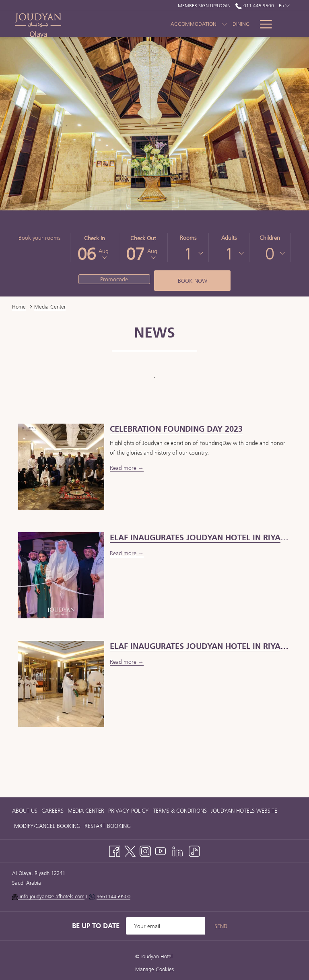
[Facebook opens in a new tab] (115, 850)
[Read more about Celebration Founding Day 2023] (61, 466)
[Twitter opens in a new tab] (130, 850)
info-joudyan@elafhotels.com (51, 897)
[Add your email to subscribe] (165, 926)
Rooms (188, 238)
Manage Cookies (154, 969)
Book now (193, 281)
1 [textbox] (188, 253)
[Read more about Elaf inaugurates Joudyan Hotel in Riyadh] (61, 683)
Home (19, 307)
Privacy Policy (129, 811)
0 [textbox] (270, 253)
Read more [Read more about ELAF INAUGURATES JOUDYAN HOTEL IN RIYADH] (124, 553)
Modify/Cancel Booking (47, 826)
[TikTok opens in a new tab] (194, 850)
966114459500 (113, 897)
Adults (229, 238)
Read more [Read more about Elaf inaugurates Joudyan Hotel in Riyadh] (124, 662)
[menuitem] (215, 24)
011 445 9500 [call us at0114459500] (254, 5)
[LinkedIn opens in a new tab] (177, 850)
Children (270, 238)
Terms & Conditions (180, 811)
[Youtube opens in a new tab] (161, 850)
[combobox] (188, 253)
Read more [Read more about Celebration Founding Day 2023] (124, 468)
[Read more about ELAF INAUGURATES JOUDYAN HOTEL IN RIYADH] (61, 574)
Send (221, 926)
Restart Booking (108, 826)
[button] (95, 248)
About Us (25, 811)
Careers (53, 811)
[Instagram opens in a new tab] (145, 850)
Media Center (86, 811)
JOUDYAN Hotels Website (244, 811)
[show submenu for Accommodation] (199, 24)
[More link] (263, 24)
